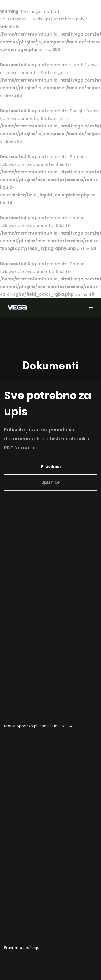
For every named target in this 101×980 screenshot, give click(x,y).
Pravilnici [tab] (51, 467)
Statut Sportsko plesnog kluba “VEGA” (39, 726)
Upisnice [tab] (50, 482)
